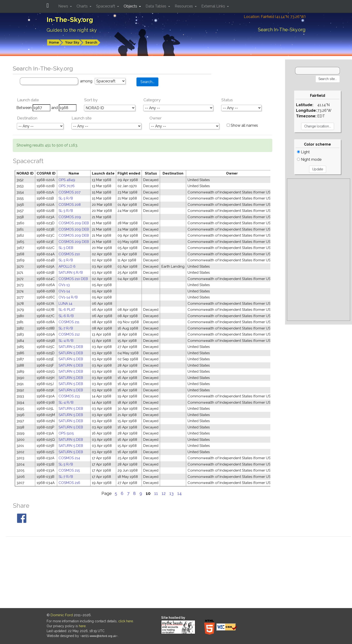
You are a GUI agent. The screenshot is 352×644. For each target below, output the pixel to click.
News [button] (64, 6)
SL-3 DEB (66, 248)
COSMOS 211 (69, 322)
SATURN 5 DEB (71, 347)
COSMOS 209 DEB (74, 223)
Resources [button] (184, 6)
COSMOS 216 (69, 483)
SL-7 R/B (66, 328)
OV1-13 (64, 285)
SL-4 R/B (66, 341)
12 (164, 493)
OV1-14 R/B (68, 297)
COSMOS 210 (69, 254)
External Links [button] (214, 6)
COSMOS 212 (69, 334)
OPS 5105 (66, 433)
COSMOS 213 (69, 396)
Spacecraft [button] (106, 6)
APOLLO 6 (67, 266)
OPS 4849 (67, 180)
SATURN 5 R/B (71, 273)
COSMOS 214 (69, 458)
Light (303, 152)
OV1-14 (64, 291)
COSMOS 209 (70, 217)
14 (179, 493)
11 (156, 493)
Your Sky (72, 42)
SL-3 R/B (66, 198)
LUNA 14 (65, 304)
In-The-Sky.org (70, 20)
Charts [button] (83, 6)
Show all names (242, 125)
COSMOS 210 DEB (73, 279)
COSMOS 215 (69, 470)
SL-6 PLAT (67, 310)
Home (54, 42)
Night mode (309, 159)
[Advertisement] (319, 250)
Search (91, 42)
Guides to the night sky (72, 30)
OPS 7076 (67, 186)
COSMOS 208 (70, 205)
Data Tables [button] (156, 6)
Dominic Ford (62, 615)
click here (126, 621)
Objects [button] (131, 6)
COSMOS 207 (70, 192)
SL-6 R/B (66, 316)
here (82, 626)
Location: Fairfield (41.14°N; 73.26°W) (275, 17)
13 (171, 493)
